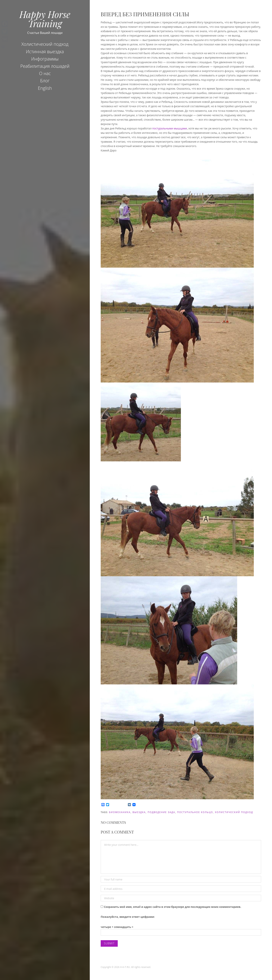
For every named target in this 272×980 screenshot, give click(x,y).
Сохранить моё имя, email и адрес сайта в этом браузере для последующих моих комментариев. (173, 907)
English (45, 88)
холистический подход (234, 812)
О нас (45, 73)
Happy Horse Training (45, 19)
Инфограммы (45, 59)
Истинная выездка (45, 51)
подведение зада (161, 812)
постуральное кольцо (195, 812)
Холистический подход (45, 44)
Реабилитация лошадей (45, 66)
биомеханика (120, 812)
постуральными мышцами (170, 128)
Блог (45, 81)
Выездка (139, 812)
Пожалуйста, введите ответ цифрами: (128, 917)
